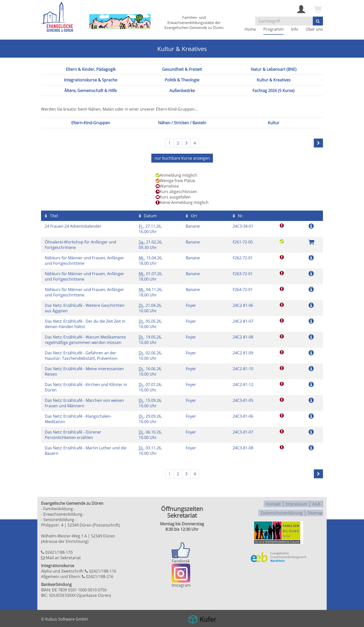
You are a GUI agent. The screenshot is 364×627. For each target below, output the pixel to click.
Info (295, 29)
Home (250, 29)
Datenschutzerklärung (282, 510)
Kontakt (273, 503)
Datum (148, 215)
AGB (316, 503)
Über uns (314, 29)
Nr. (238, 215)
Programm (273, 29)
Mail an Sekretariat (63, 557)
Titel (51, 215)
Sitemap (315, 510)
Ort (191, 215)
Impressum (296, 503)
